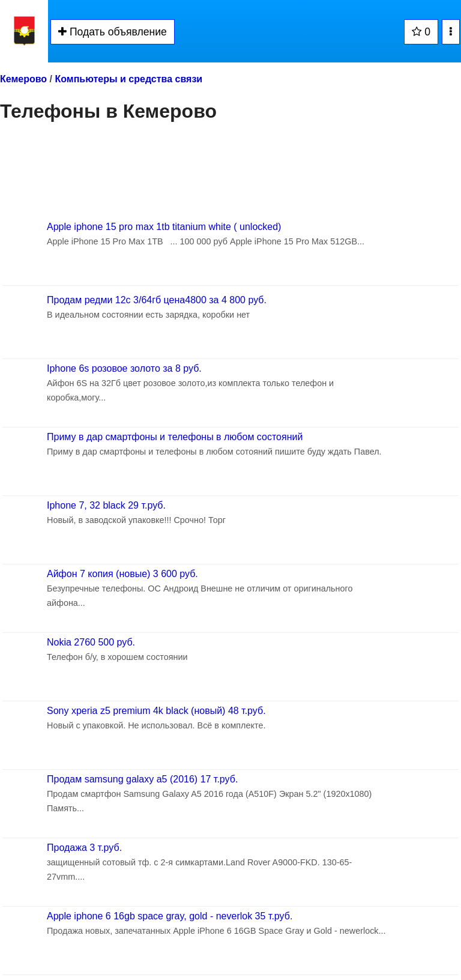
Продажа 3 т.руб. (84, 848)
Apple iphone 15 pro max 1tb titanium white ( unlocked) (164, 227)
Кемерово (23, 79)
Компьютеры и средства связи (128, 79)
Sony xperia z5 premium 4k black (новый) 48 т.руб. (156, 711)
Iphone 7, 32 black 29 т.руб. (106, 505)
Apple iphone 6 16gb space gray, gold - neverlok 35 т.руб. (170, 916)
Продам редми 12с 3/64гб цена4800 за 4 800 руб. (157, 300)
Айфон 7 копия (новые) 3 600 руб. (122, 574)
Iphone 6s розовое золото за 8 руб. (124, 368)
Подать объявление (113, 32)
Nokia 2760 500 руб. (91, 642)
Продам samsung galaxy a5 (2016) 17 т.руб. (142, 779)
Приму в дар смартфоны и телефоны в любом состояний (175, 437)
